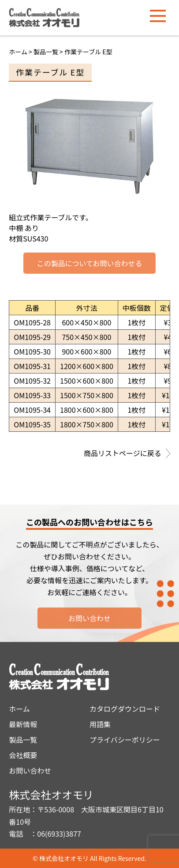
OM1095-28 (32, 322)
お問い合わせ (89, 618)
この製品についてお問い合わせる (89, 263)
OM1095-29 (32, 337)
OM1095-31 (32, 366)
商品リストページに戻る (127, 454)
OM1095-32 (32, 381)
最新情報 (23, 724)
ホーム (18, 52)
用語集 (100, 724)
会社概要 (23, 755)
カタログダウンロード (125, 709)
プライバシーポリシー (125, 740)
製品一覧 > (49, 52)
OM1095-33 (32, 395)
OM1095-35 (32, 424)
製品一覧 (23, 740)
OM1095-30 (32, 351)
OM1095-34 (32, 410)
